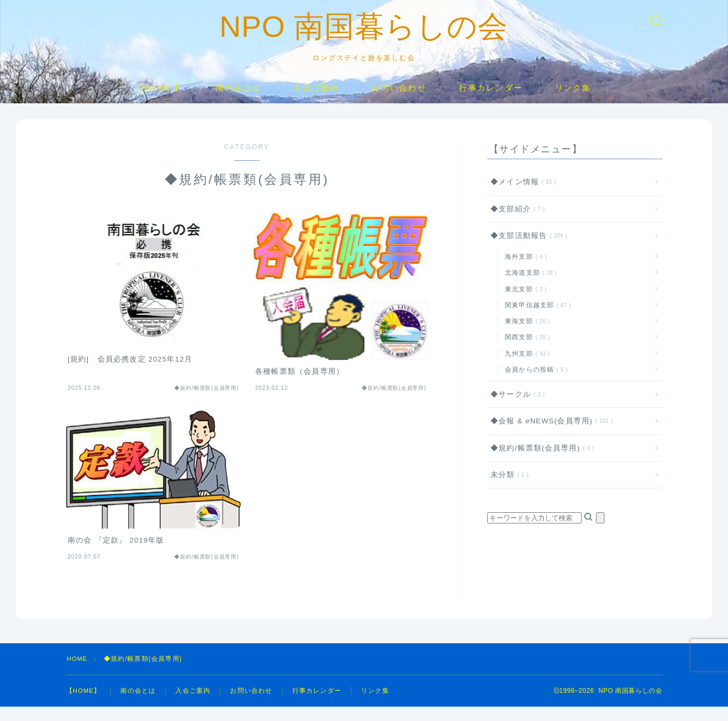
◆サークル (516, 409)
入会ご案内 (316, 102)
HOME (78, 673)
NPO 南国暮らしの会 (364, 34)
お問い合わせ (399, 102)
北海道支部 (529, 287)
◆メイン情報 (521, 196)
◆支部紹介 (516, 223)
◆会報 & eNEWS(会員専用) (550, 435)
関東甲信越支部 (536, 319)
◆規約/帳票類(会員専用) (540, 462)
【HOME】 (160, 102)
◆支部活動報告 (527, 250)
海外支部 (524, 271)
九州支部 (525, 367)
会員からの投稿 (534, 383)
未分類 (508, 489)
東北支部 (524, 303)
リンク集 (573, 102)
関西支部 (525, 351)
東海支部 (525, 335)
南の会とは (239, 102)
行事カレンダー (491, 102)
